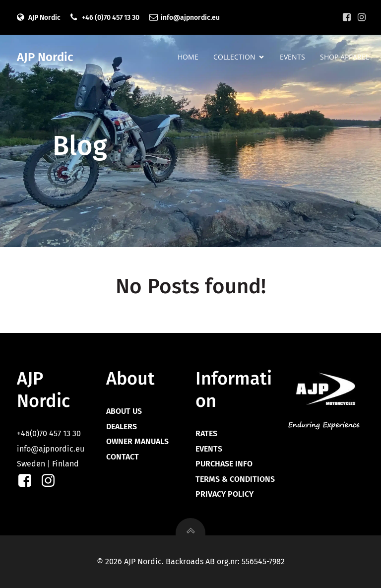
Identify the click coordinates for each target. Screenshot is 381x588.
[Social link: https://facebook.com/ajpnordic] (347, 17)
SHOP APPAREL (345, 57)
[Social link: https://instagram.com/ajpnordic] (362, 17)
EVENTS (292, 57)
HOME (188, 57)
